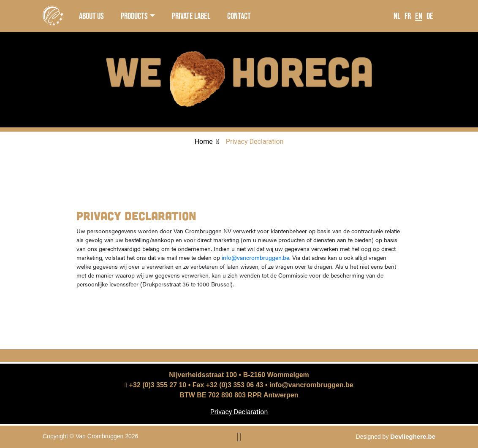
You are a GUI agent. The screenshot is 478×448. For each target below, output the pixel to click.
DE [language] (430, 16)
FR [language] (408, 16)
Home (204, 142)
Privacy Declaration (239, 412)
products (134, 16)
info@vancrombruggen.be (255, 257)
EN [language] (419, 16)
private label (191, 16)
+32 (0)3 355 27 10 (155, 385)
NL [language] (397, 16)
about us (91, 16)
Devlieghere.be (413, 436)
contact (239, 16)
